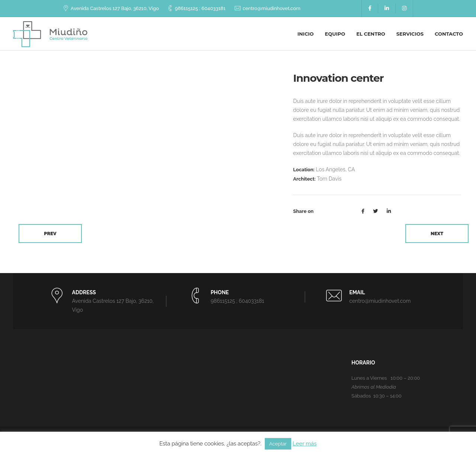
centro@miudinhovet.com (271, 8)
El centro (371, 34)
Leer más (305, 444)
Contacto (449, 34)
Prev (50, 234)
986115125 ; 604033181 (200, 8)
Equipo (335, 34)
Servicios (410, 34)
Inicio (306, 34)
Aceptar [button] (278, 444)
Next (437, 234)
